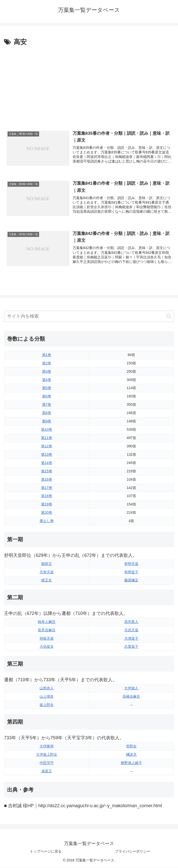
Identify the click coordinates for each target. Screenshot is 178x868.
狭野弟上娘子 (131, 763)
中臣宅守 (47, 763)
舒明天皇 (131, 564)
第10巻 (47, 430)
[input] (89, 317)
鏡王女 (47, 581)
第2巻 (47, 363)
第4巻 (47, 380)
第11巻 (47, 438)
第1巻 (47, 355)
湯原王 (47, 771)
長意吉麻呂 (47, 630)
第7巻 (47, 405)
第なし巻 (47, 521)
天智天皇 (47, 572)
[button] (169, 317)
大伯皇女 (47, 647)
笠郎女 (131, 746)
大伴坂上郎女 (47, 755)
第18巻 (47, 496)
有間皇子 (131, 572)
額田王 (47, 564)
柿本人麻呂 (47, 622)
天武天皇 (131, 630)
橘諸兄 (131, 755)
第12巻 (47, 447)
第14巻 (47, 463)
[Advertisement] (89, 86)
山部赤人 (47, 688)
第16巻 (47, 480)
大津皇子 (131, 639)
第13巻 (47, 455)
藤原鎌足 (131, 581)
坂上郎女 (47, 705)
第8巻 (47, 413)
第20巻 (47, 513)
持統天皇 (47, 639)
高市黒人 (131, 622)
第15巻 (47, 471)
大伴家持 (47, 746)
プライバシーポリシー (133, 852)
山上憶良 (47, 697)
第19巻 (47, 505)
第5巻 (47, 388)
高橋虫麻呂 (131, 697)
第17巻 (47, 488)
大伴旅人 (131, 688)
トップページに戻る (46, 852)
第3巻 (47, 372)
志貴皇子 (131, 647)
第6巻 (47, 397)
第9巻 (47, 422)
